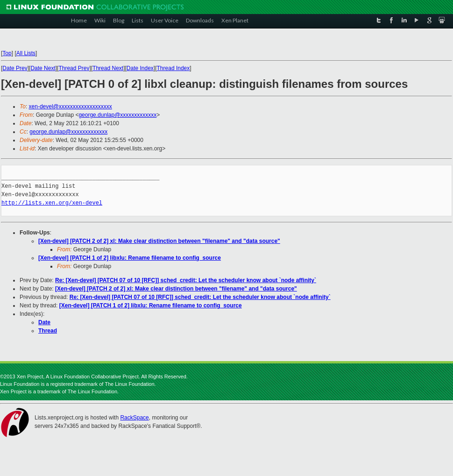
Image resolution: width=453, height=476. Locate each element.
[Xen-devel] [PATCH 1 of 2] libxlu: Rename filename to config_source (130, 258)
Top (7, 53)
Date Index (140, 68)
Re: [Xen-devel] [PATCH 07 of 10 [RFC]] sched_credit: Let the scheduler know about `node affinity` (186, 280)
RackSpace (134, 418)
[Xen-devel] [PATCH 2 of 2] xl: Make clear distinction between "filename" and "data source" (159, 241)
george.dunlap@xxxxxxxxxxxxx (117, 115)
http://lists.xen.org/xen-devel (52, 203)
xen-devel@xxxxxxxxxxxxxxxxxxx (71, 107)
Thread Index (173, 68)
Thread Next (108, 68)
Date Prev (15, 68)
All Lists (26, 53)
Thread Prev (74, 68)
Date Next (43, 68)
